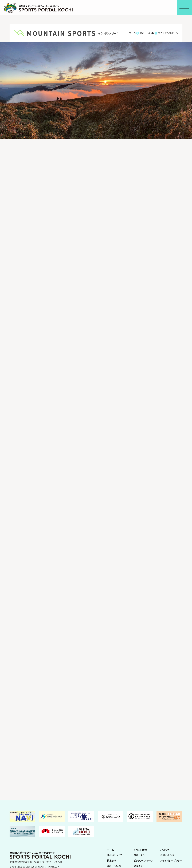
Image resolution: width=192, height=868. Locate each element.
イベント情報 (140, 850)
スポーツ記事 (114, 866)
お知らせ (165, 850)
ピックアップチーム (143, 861)
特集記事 (112, 861)
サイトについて (115, 855)
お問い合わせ (167, 855)
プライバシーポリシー (171, 861)
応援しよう (139, 855)
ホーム (110, 850)
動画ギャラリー (141, 866)
